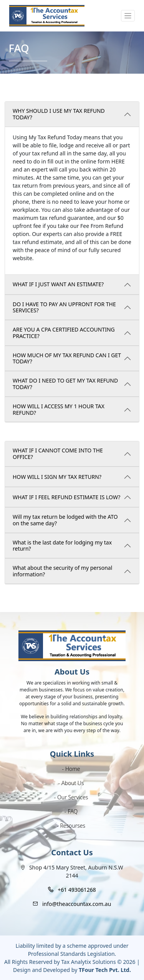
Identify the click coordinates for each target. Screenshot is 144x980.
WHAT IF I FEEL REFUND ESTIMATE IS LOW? (66, 497)
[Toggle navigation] (128, 16)
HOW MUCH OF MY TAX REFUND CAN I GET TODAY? (67, 358)
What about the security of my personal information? (62, 571)
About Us (73, 783)
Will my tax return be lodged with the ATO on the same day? (65, 520)
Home (73, 769)
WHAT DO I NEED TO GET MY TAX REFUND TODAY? (65, 384)
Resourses (73, 826)
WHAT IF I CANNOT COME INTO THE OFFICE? (58, 454)
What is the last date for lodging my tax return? (62, 546)
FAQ (73, 811)
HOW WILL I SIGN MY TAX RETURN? (57, 477)
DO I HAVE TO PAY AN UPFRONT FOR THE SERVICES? (64, 307)
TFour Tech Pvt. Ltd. (105, 970)
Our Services (73, 797)
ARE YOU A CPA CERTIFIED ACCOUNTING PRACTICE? (64, 333)
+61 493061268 (77, 890)
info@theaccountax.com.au (77, 904)
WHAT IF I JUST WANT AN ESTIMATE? (58, 284)
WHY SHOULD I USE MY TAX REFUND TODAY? (59, 114)
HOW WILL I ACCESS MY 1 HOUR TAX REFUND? (59, 409)
